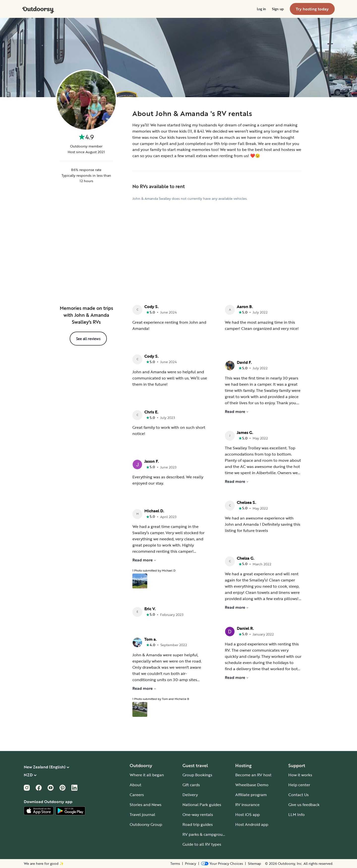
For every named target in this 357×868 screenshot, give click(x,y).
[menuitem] (261, 9)
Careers (137, 795)
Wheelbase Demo (252, 785)
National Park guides (202, 805)
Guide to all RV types (202, 844)
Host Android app (252, 824)
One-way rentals (198, 814)
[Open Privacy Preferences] (222, 864)
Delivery (190, 795)
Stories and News (146, 805)
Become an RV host (253, 775)
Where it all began (147, 775)
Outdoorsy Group (146, 824)
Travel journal (142, 814)
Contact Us (298, 795)
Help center (299, 785)
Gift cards (191, 785)
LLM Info (297, 814)
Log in (261, 9)
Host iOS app (248, 814)
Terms (175, 864)
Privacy (191, 864)
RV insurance (247, 805)
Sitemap (254, 864)
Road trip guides (198, 824)
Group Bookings (197, 775)
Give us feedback (304, 805)
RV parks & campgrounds (206, 834)
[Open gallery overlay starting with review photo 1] (140, 581)
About (135, 785)
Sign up (278, 9)
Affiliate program (251, 795)
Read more (144, 560)
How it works (300, 775)
